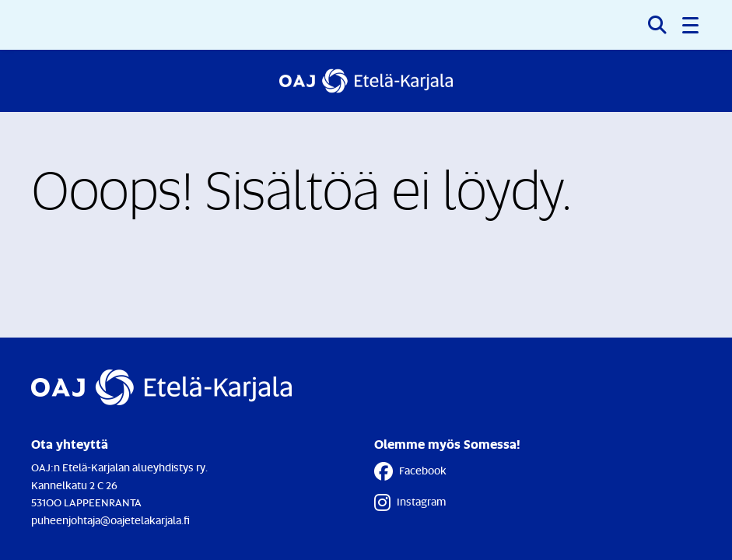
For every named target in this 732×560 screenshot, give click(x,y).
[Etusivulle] (366, 81)
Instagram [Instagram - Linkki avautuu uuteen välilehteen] (410, 502)
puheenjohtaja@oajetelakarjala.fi (110, 520)
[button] (692, 25)
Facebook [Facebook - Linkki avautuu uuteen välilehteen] (410, 471)
